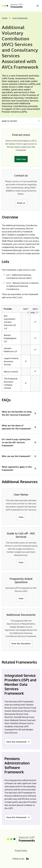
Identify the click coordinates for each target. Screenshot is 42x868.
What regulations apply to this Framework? (19, 468)
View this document (21, 644)
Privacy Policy (21, 850)
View (21, 517)
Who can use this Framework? (19, 456)
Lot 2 (35, 309)
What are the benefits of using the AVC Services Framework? (19, 413)
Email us (21, 203)
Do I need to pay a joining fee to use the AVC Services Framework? (19, 442)
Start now (21, 159)
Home (5, 18)
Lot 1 (26, 309)
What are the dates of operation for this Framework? (19, 427)
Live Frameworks (20, 18)
